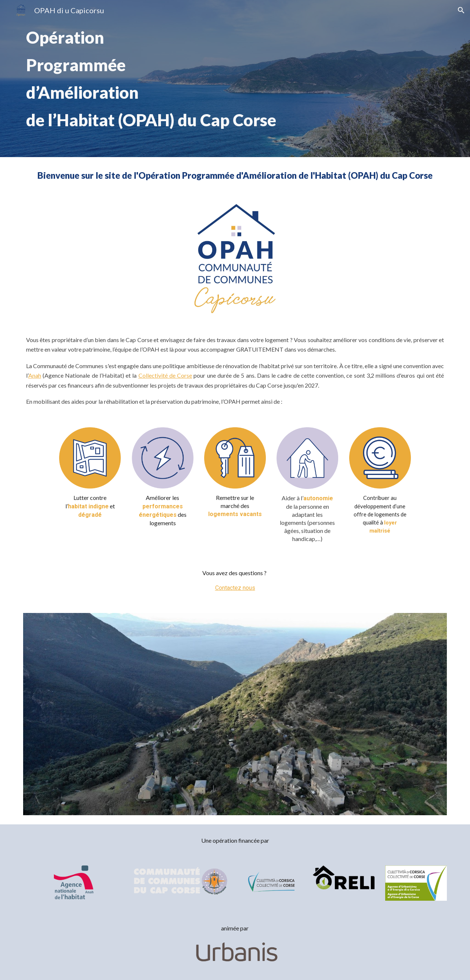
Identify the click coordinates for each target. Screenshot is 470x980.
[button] (461, 10)
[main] (235, 79)
